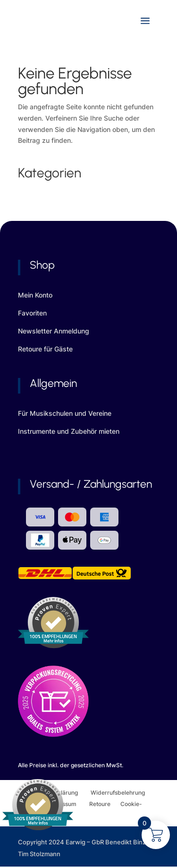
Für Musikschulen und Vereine (65, 413)
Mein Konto (35, 295)
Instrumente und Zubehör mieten (69, 431)
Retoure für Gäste (45, 349)
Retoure (105, 804)
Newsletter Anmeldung (54, 331)
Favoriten (32, 313)
